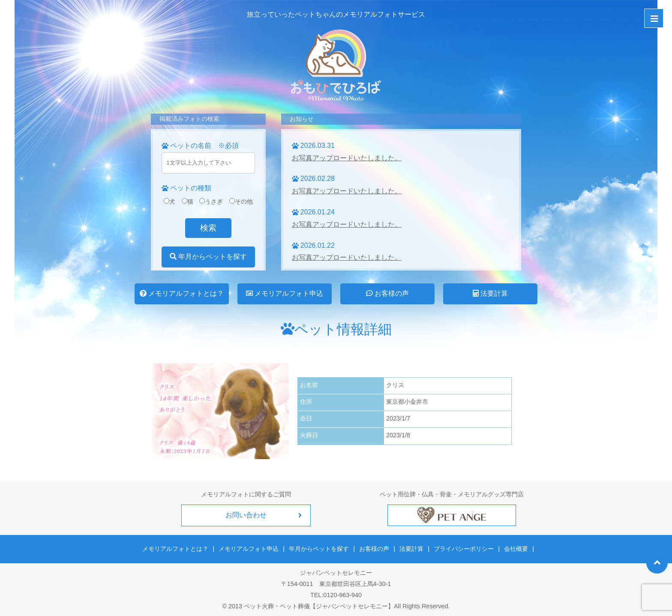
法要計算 (490, 293)
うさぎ (211, 201)
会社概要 (516, 549)
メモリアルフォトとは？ (182, 293)
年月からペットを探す (208, 257)
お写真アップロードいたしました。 (347, 158)
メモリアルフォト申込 (285, 293)
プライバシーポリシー (464, 549)
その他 (241, 201)
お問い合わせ (246, 515)
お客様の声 (387, 293)
